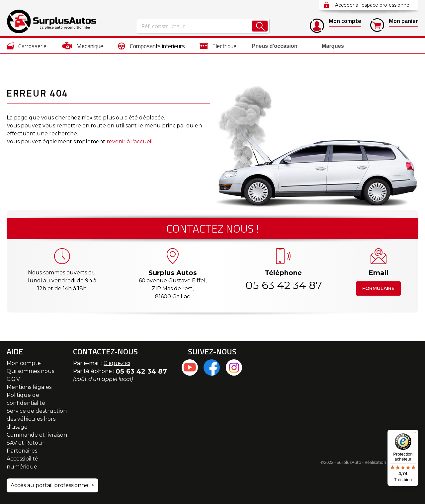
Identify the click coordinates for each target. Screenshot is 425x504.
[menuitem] (27, 46)
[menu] (212, 46)
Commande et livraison (37, 435)
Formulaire (378, 288)
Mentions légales (29, 387)
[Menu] (414, 434)
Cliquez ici (117, 363)
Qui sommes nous (30, 371)
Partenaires (22, 451)
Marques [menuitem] (327, 46)
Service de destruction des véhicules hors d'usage (37, 419)
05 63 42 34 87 (283, 285)
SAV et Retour (26, 443)
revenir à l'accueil (130, 142)
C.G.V (13, 379)
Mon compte (24, 363)
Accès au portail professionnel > (52, 485)
